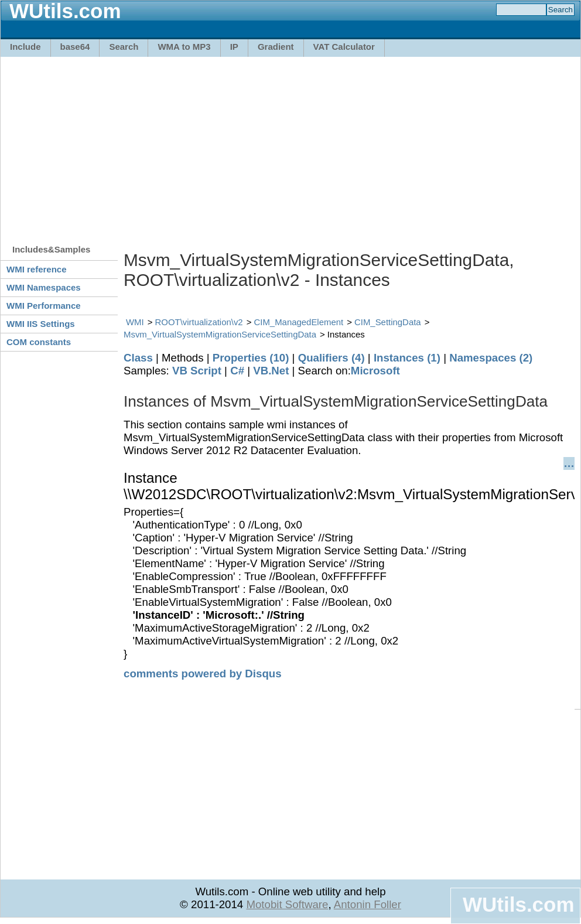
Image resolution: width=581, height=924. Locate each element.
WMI (135, 322)
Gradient (276, 47)
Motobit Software (287, 904)
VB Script (197, 371)
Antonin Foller (368, 904)
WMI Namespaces (44, 287)
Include (25, 47)
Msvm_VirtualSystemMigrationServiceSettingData (220, 334)
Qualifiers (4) (331, 358)
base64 (75, 47)
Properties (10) (251, 358)
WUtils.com (518, 904)
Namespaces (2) (491, 358)
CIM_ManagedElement (299, 322)
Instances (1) (407, 358)
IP (234, 47)
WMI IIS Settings (41, 324)
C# (237, 371)
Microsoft (375, 371)
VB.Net (271, 371)
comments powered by (203, 674)
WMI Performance (44, 306)
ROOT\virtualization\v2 (199, 322)
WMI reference (37, 269)
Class (138, 358)
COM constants (39, 342)
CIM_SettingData (388, 322)
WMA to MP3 (184, 47)
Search (124, 47)
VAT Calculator (344, 47)
